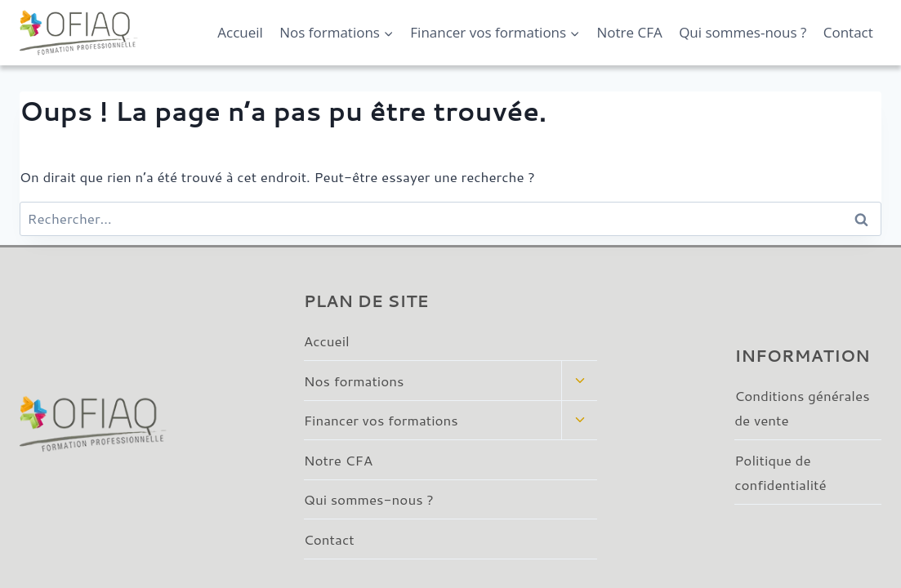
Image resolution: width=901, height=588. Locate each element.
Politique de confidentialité (780, 472)
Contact (848, 32)
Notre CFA (630, 32)
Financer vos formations (381, 420)
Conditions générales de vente (802, 408)
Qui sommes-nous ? (743, 32)
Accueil (240, 32)
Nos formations (354, 381)
